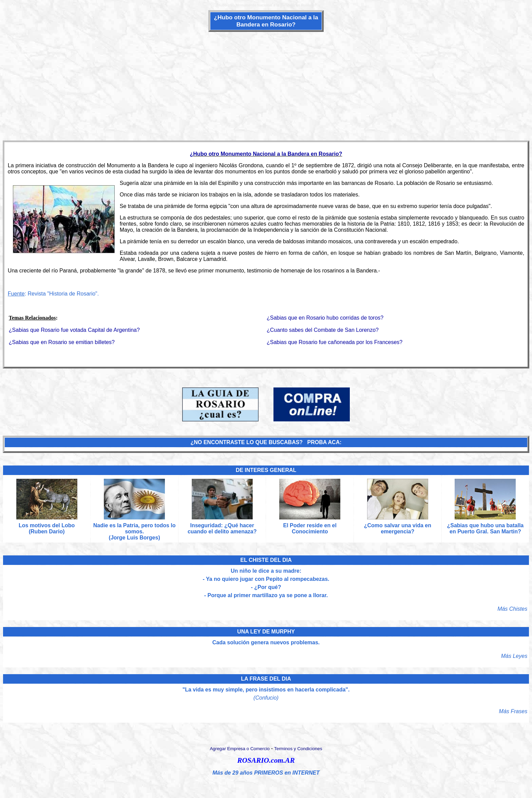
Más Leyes (514, 656)
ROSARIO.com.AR (266, 760)
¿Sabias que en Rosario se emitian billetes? (62, 342)
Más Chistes (512, 609)
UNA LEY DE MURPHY (266, 632)
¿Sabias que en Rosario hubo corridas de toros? (325, 318)
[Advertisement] (266, 85)
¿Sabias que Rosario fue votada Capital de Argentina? (74, 330)
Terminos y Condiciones (298, 749)
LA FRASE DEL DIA (266, 679)
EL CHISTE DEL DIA (266, 560)
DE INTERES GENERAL (266, 470)
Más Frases (513, 711)
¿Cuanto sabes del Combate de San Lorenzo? (323, 330)
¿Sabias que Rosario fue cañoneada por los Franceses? (335, 342)
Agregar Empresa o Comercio (240, 749)
